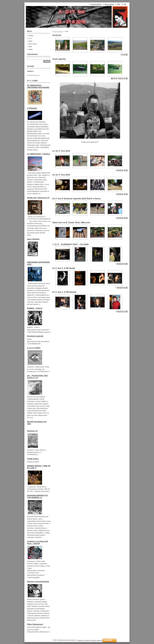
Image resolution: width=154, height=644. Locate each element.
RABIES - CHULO (35, 308)
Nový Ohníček (33, 239)
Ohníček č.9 (32, 431)
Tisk (125, 4)
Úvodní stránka (58, 31)
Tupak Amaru (33, 459)
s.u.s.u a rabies (34, 348)
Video (30, 41)
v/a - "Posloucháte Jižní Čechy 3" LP (37, 377)
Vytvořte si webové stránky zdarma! (90, 640)
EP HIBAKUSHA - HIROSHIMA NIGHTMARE (38, 86)
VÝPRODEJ (32, 108)
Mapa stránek (109, 4)
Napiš (30, 49)
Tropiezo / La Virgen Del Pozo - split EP (38, 542)
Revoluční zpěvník (35, 336)
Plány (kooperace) (35, 624)
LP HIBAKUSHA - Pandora (38, 154)
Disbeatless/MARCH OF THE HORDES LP (37, 496)
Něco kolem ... (33, 44)
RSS (119, 4)
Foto (30, 38)
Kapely (31, 36)
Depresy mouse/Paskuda (38, 581)
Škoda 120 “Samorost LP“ (38, 198)
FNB (30, 47)
